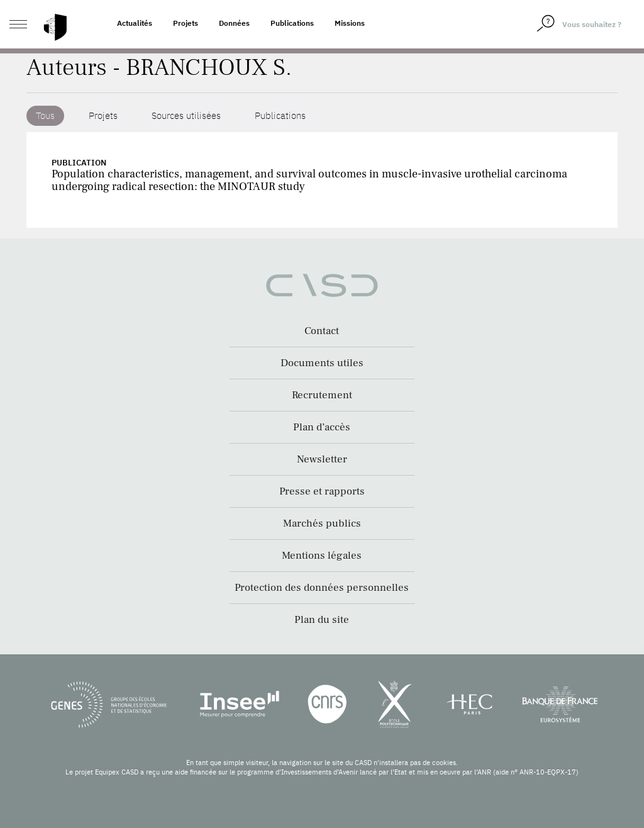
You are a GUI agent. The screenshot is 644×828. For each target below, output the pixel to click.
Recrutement (322, 395)
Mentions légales (322, 556)
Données (234, 23)
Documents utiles (322, 363)
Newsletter (322, 459)
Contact (322, 331)
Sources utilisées (186, 115)
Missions (350, 23)
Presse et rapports (322, 491)
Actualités (135, 23)
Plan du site (322, 620)
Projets (186, 23)
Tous (45, 115)
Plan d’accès (322, 427)
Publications (292, 23)
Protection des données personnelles (322, 588)
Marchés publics (322, 523)
